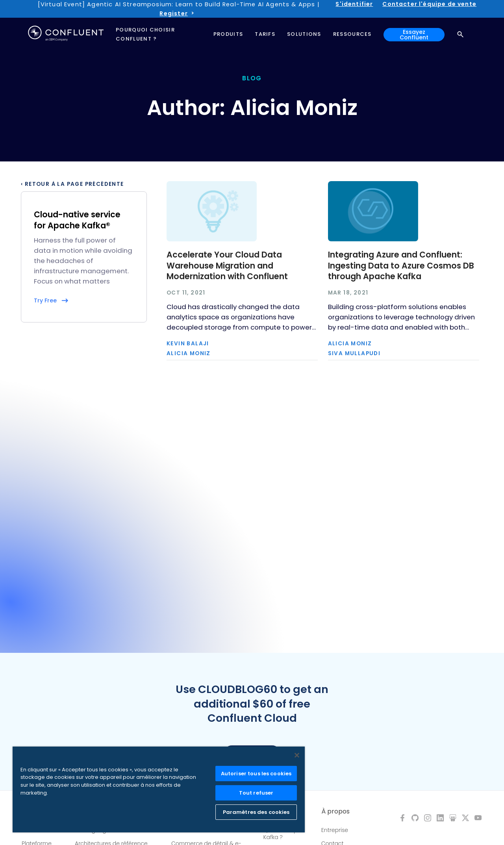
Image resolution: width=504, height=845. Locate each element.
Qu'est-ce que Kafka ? (283, 834)
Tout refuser (256, 793)
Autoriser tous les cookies (256, 774)
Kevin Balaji (188, 344)
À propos (335, 812)
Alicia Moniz (189, 354)
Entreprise (335, 830)
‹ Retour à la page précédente (72, 184)
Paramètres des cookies (256, 812)
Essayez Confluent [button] (414, 35)
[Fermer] (297, 755)
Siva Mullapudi (354, 354)
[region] (159, 789)
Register (173, 13)
